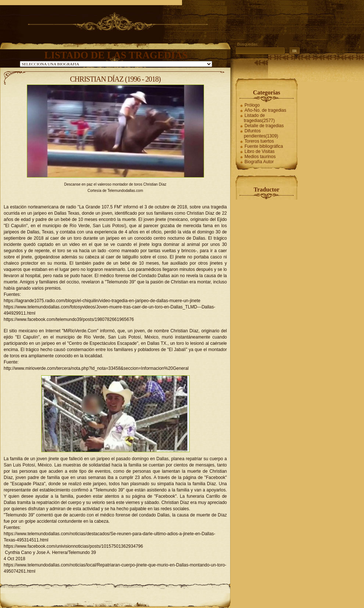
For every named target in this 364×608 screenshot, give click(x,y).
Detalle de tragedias (264, 126)
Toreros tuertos (259, 141)
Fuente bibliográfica (264, 146)
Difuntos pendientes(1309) (261, 133)
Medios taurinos (260, 157)
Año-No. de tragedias (265, 110)
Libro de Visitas (260, 151)
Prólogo (252, 105)
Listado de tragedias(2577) (259, 118)
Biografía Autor (259, 162)
